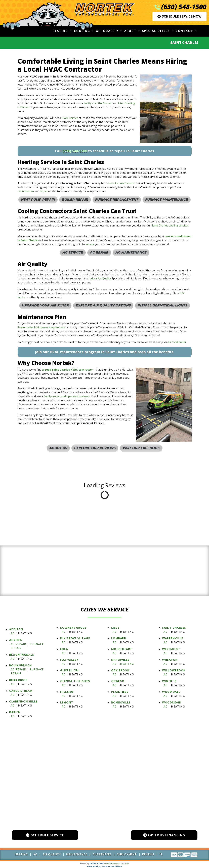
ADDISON (16, 629)
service (90, 244)
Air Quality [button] (108, 31)
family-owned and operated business (67, 396)
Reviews (148, 854)
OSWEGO (118, 681)
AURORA (16, 640)
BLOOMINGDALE (22, 655)
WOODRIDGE (172, 702)
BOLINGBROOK (20, 665)
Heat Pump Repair (38, 200)
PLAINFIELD (120, 692)
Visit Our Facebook (141, 448)
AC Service (73, 252)
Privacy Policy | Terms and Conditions (105, 866)
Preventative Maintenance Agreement (41, 327)
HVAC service (70, 118)
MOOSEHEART (122, 649)
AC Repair (99, 252)
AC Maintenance (131, 252)
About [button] (131, 31)
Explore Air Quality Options (103, 305)
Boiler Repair (75, 200)
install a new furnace (121, 183)
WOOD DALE (171, 692)
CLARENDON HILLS (23, 701)
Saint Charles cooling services (170, 225)
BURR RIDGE (18, 680)
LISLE (115, 628)
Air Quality (52, 854)
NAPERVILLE (120, 660)
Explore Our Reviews (95, 448)
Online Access (97, 863)
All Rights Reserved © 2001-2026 (116, 864)
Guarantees (102, 854)
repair (44, 191)
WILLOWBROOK (174, 670)
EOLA (64, 649)
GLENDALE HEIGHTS (75, 681)
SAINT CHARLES (174, 628)
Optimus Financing (164, 835)
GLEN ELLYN (69, 670)
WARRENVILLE (173, 638)
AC (12, 633)
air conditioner (177, 342)
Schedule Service (45, 835)
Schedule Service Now (179, 16)
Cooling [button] (83, 31)
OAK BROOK (120, 670)
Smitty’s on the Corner (98, 103)
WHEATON (170, 660)
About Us (58, 448)
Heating (127, 664)
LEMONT (67, 702)
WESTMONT (171, 649)
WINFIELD (169, 681)
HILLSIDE (67, 692)
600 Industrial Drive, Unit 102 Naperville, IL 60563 (108, 806)
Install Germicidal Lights (162, 305)
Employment (127, 854)
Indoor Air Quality (100, 278)
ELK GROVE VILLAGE (75, 638)
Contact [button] (185, 31)
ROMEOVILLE (121, 702)
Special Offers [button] (157, 31)
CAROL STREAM (21, 691)
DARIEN (15, 712)
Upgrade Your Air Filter (45, 305)
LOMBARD (119, 638)
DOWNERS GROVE (73, 628)
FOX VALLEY (69, 660)
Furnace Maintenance (167, 200)
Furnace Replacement (117, 200)
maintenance (26, 191)
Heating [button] (61, 31)
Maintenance (77, 854)
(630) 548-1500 (184, 7)
